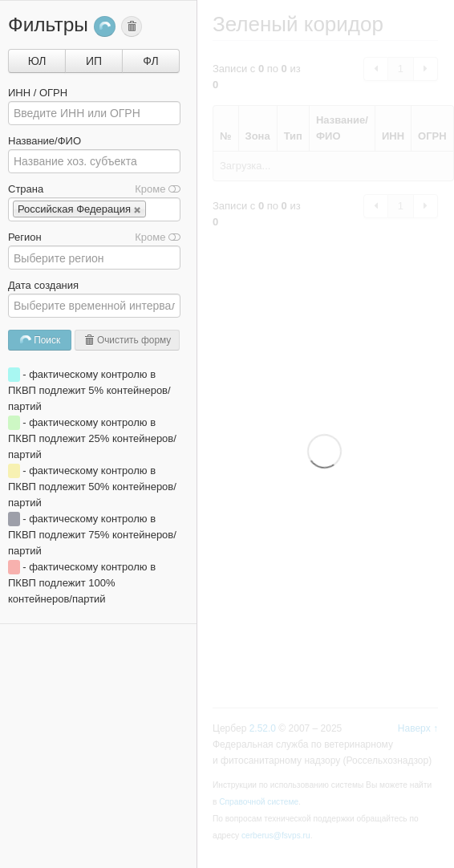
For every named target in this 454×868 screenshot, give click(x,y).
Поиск (40, 341)
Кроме (158, 189)
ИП (94, 61)
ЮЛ (37, 61)
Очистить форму (128, 340)
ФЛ (150, 61)
